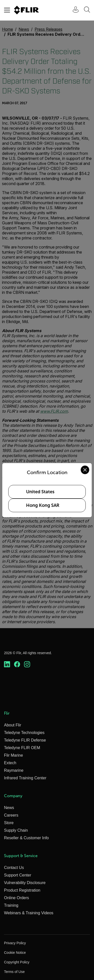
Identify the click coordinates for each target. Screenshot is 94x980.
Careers (11, 815)
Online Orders (17, 898)
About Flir (13, 725)
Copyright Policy (17, 962)
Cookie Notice (15, 953)
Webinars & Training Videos (29, 913)
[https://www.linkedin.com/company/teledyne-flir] (7, 664)
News (9, 808)
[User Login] (73, 10)
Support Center (18, 875)
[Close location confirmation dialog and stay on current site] (85, 470)
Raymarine (14, 770)
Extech (10, 763)
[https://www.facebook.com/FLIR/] (17, 664)
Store (9, 823)
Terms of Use (14, 972)
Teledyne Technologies (24, 733)
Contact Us (14, 868)
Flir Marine (14, 755)
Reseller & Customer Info (26, 838)
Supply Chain (16, 830)
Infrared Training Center (25, 778)
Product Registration (22, 890)
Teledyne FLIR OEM (22, 748)
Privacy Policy (15, 943)
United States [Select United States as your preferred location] (40, 492)
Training (11, 905)
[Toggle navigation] (7, 10)
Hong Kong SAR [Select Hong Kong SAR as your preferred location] (43, 505)
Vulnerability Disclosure (25, 883)
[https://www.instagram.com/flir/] (27, 664)
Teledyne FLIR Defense (25, 740)
